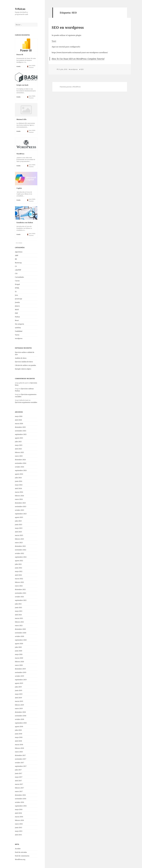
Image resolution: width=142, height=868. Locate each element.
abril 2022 (18, 575)
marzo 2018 (19, 745)
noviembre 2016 (21, 799)
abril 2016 (18, 813)
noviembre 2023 (21, 506)
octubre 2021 (19, 597)
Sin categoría (19, 324)
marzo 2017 (19, 784)
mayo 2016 (19, 809)
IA (16, 292)
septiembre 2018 (21, 723)
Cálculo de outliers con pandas (25, 365)
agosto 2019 (19, 683)
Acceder (18, 849)
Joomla (17, 302)
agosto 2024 (19, 474)
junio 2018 (19, 734)
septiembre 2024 (21, 470)
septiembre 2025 (21, 434)
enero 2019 (19, 708)
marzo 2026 (19, 424)
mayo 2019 (19, 694)
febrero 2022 (19, 582)
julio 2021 (18, 604)
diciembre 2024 (20, 460)
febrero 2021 (19, 622)
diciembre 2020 (20, 629)
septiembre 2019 (21, 680)
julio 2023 (18, 521)
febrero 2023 (19, 539)
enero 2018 (19, 752)
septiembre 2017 (21, 766)
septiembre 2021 (21, 600)
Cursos (17, 281)
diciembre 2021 (20, 589)
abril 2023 (18, 532)
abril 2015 (18, 835)
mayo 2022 (19, 571)
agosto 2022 (19, 561)
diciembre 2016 (20, 795)
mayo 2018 (19, 737)
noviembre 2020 (21, 633)
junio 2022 (19, 568)
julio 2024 (18, 478)
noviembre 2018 (21, 716)
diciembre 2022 (20, 546)
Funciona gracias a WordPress (70, 87)
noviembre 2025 (21, 431)
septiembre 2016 (21, 806)
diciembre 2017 (20, 755)
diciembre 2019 (20, 669)
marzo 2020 (19, 658)
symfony (18, 328)
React (17, 320)
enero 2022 (19, 586)
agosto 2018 (19, 727)
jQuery (17, 306)
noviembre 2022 (21, 550)
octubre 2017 (19, 763)
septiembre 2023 (21, 514)
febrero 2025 (19, 452)
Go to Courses (19, 243)
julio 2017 (18, 770)
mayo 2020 (19, 654)
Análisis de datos (21, 358)
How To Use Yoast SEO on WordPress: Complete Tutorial (78, 59)
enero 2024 (19, 499)
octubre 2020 (19, 636)
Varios (17, 335)
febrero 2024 (19, 496)
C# (16, 266)
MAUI (17, 310)
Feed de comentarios (22, 856)
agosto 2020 (19, 644)
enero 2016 (19, 824)
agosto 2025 (19, 438)
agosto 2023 (19, 517)
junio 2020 (19, 651)
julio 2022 (18, 564)
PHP (16, 313)
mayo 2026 (19, 416)
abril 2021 (18, 615)
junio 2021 (19, 607)
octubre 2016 (19, 802)
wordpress (19, 338)
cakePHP (18, 270)
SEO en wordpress (68, 27)
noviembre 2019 (21, 672)
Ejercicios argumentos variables (26, 402)
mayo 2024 (19, 485)
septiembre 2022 (21, 557)
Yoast (54, 41)
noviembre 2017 (21, 759)
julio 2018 (18, 730)
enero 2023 (19, 543)
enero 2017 (19, 791)
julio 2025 (18, 442)
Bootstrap (18, 263)
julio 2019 (18, 687)
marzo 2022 (19, 579)
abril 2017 (18, 781)
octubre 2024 (19, 467)
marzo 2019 (19, 701)
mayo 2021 (19, 611)
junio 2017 (19, 773)
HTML (17, 288)
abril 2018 (18, 741)
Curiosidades (19, 277)
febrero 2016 (19, 820)
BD (16, 259)
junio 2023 (19, 525)
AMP (17, 255)
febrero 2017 (19, 788)
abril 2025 (18, 449)
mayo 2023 (19, 528)
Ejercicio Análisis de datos (24, 362)
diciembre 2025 (20, 427)
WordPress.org (20, 859)
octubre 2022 (19, 553)
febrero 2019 (19, 705)
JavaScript (19, 299)
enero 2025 (19, 456)
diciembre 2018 (20, 712)
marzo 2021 (19, 618)
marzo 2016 (19, 817)
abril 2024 (18, 488)
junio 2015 (19, 828)
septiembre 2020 (21, 640)
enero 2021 (19, 626)
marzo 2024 (19, 492)
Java (16, 295)
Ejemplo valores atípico (23, 369)
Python (17, 317)
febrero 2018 (19, 748)
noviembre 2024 (21, 463)
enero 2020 (19, 665)
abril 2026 (18, 420)
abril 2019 (18, 698)
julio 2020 (18, 647)
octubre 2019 (19, 676)
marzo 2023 (19, 535)
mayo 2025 (19, 445)
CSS (16, 273)
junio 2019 (19, 690)
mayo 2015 (19, 831)
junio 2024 (19, 481)
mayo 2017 (19, 777)
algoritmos (19, 252)
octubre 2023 (19, 510)
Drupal (17, 284)
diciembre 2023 (20, 503)
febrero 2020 (19, 662)
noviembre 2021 (21, 593)
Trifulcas (20, 9)
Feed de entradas (21, 852)
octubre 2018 (19, 719)
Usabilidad (19, 331)
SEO (82, 69)
